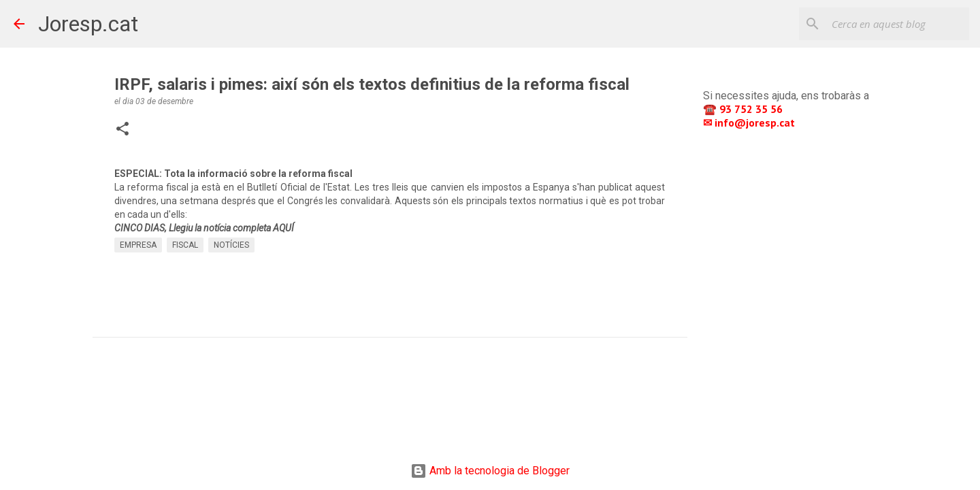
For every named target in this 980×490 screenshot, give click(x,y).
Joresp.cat (88, 24)
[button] (122, 130)
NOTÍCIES (231, 245)
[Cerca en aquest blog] (898, 24)
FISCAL (185, 245)
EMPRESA (138, 245)
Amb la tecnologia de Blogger (490, 471)
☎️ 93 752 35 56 (744, 109)
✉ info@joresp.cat (750, 122)
